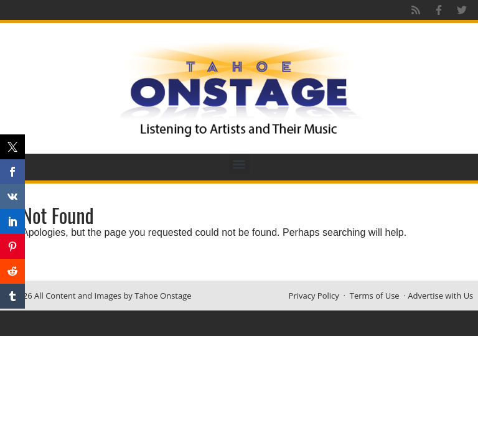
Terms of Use (375, 296)
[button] (239, 164)
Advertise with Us (440, 296)
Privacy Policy (314, 296)
